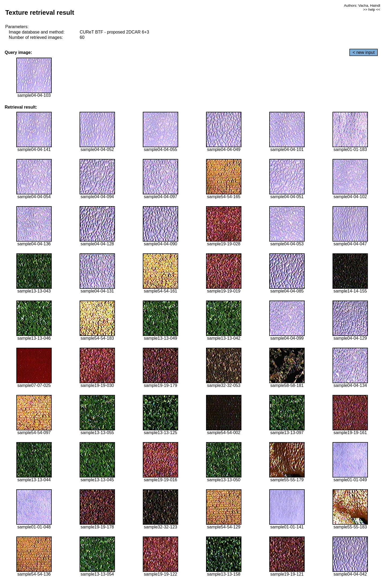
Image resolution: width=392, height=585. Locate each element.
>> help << (372, 10)
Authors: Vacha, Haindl (362, 5)
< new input (364, 52)
